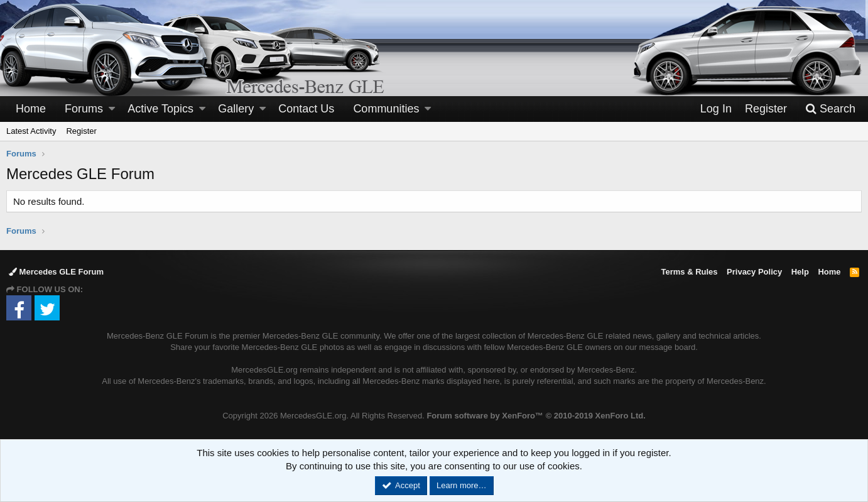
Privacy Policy (754, 272)
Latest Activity (31, 131)
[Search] (830, 109)
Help (800, 272)
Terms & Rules (689, 272)
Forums (84, 109)
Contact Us (306, 109)
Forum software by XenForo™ (536, 416)
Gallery (236, 109)
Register (81, 131)
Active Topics (160, 109)
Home (31, 109)
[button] (112, 109)
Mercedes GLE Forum (56, 272)
